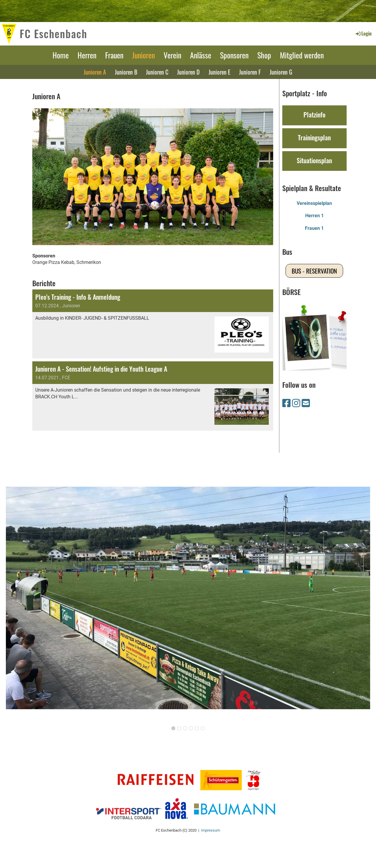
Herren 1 (314, 216)
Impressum (210, 830)
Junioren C (157, 72)
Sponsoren (234, 55)
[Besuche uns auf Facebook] (286, 403)
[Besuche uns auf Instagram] (296, 403)
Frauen (114, 55)
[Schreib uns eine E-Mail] (306, 403)
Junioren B (126, 72)
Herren (87, 55)
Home (61, 55)
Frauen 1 (314, 228)
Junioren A (95, 72)
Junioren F (250, 72)
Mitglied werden (302, 55)
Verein (172, 55)
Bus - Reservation (314, 271)
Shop (264, 55)
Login (363, 33)
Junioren (143, 55)
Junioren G (281, 72)
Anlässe (201, 55)
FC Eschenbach (53, 33)
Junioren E (219, 72)
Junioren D (188, 72)
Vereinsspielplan (314, 203)
